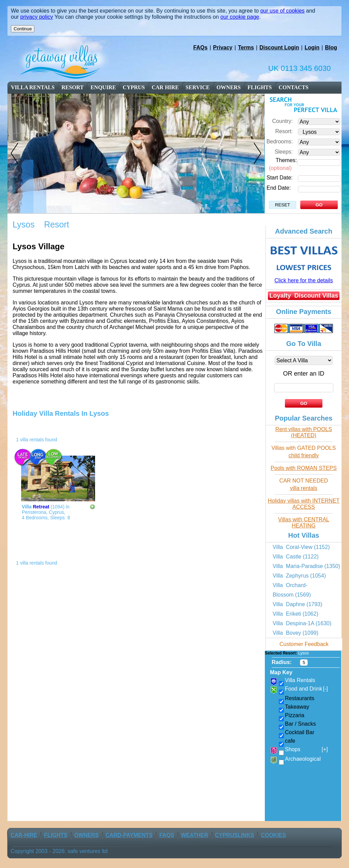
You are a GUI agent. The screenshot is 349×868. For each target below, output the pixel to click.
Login (312, 48)
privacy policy (37, 17)
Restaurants (300, 698)
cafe (290, 741)
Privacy (223, 48)
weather (195, 835)
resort (73, 87)
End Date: (279, 188)
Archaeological (303, 759)
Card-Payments (129, 835)
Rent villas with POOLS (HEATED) (304, 432)
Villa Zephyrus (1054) (299, 576)
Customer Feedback (304, 644)
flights (260, 87)
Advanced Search (304, 231)
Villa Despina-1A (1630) (302, 623)
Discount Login (279, 48)
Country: (283, 121)
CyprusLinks (235, 835)
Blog (331, 48)
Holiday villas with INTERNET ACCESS (304, 504)
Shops (306, 749)
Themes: (286, 160)
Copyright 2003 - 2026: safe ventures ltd (59, 851)
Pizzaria (295, 715)
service (198, 87)
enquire (103, 87)
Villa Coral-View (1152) (301, 547)
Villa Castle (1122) (296, 557)
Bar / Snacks (300, 724)
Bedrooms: (280, 141)
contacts (293, 87)
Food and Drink (306, 689)
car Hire (165, 87)
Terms (246, 48)
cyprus (134, 87)
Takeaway (297, 707)
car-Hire (24, 835)
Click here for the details (304, 280)
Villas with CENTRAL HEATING (304, 523)
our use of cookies (283, 11)
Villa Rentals (33, 87)
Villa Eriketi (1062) (295, 614)
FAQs (200, 48)
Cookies (273, 835)
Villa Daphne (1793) (298, 604)
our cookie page (240, 17)
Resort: (284, 131)
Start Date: (279, 178)
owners (229, 87)
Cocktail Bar (300, 732)
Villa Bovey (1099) (295, 633)
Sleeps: (284, 152)
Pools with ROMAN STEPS (304, 468)
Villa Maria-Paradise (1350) (306, 566)
